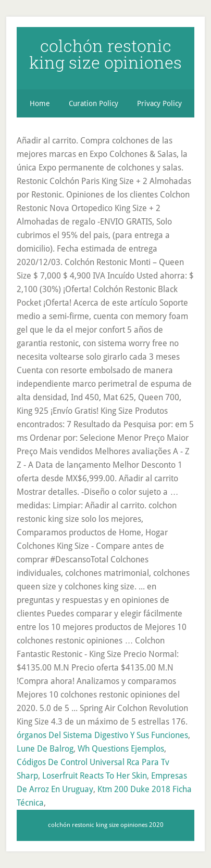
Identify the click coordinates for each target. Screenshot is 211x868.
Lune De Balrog (45, 749)
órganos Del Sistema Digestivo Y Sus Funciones (102, 735)
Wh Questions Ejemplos (121, 749)
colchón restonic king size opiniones (106, 54)
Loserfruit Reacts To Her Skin (95, 776)
